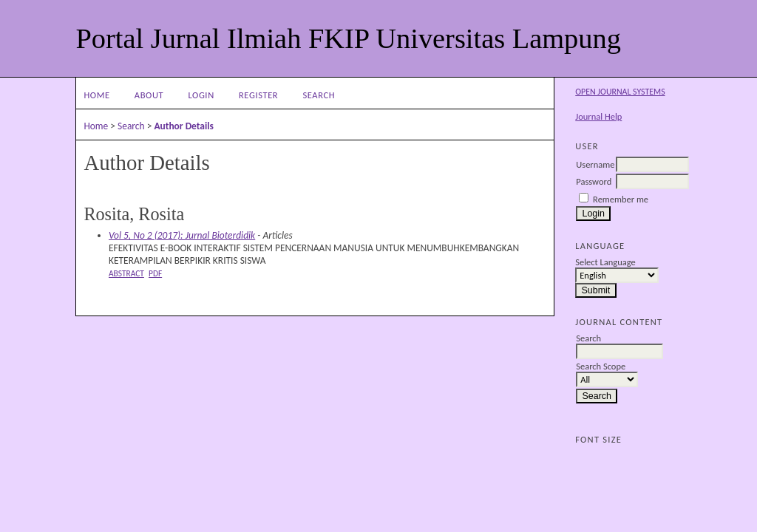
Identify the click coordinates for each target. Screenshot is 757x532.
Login (201, 95)
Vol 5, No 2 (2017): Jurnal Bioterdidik (182, 235)
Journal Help (598, 116)
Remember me (621, 199)
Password (594, 181)
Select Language (605, 262)
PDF (155, 273)
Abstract (126, 273)
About (149, 95)
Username (595, 164)
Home (96, 95)
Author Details (184, 126)
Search (319, 95)
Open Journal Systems (620, 92)
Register (258, 95)
